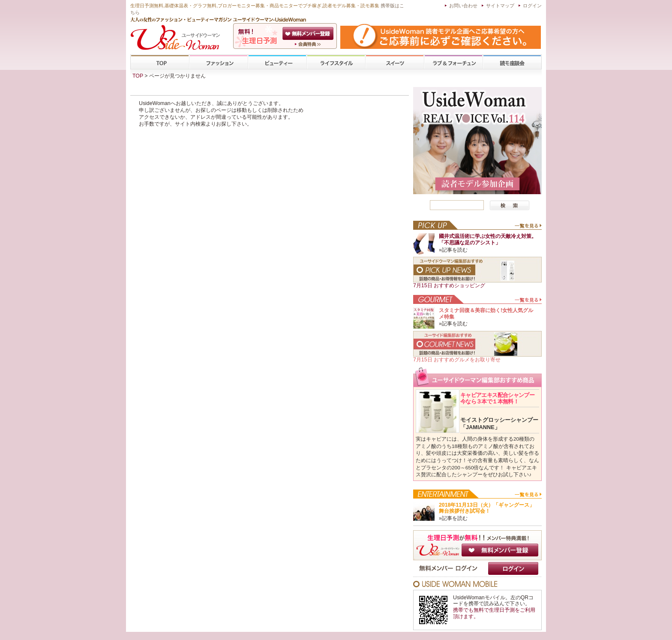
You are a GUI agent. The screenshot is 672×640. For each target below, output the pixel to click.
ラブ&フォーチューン (453, 62)
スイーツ (395, 62)
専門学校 (512, 62)
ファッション (219, 62)
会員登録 (309, 33)
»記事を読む (453, 250)
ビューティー (277, 62)
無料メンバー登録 (500, 550)
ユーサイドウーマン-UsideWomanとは (309, 44)
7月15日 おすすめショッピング (449, 285)
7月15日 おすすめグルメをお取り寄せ (457, 360)
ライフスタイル (336, 62)
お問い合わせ (463, 6)
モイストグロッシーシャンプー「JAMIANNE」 (499, 424)
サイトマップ (500, 6)
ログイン (532, 6)
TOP (160, 62)
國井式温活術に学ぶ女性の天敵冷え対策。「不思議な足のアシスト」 (488, 239)
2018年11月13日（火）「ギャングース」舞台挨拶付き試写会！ (487, 508)
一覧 (528, 228)
